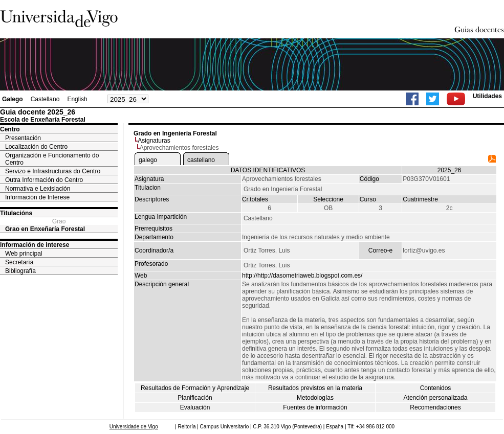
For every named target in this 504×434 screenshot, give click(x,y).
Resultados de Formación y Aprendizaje (195, 388)
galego (148, 160)
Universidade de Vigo (134, 427)
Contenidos (436, 388)
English (77, 99)
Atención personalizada (436, 398)
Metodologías (315, 398)
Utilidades (487, 96)
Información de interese (35, 245)
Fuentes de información (315, 407)
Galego (13, 99)
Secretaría (19, 262)
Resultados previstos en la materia (315, 388)
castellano (201, 160)
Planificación (195, 398)
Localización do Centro (36, 147)
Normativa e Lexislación (38, 189)
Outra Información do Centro (44, 180)
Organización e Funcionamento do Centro (52, 159)
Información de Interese (37, 197)
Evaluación (195, 407)
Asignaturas (154, 141)
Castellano (45, 99)
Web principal (24, 254)
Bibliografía (20, 271)
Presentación (23, 138)
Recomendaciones (435, 407)
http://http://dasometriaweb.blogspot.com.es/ (302, 276)
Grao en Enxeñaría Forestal (45, 229)
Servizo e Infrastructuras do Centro (53, 171)
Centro (10, 129)
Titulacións (16, 213)
